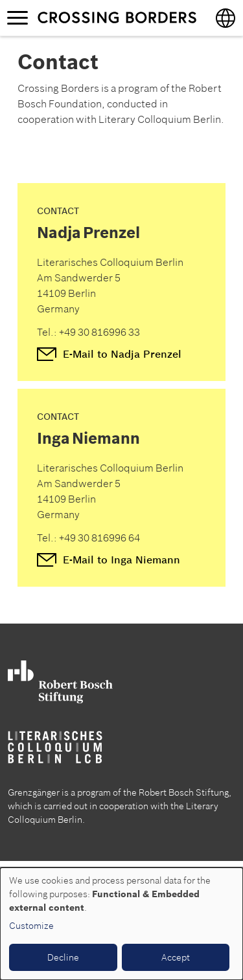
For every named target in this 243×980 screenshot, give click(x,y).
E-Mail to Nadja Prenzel (122, 354)
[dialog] (121, 924)
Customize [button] (31, 926)
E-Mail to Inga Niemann (121, 560)
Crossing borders (116, 17)
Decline (63, 957)
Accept (176, 957)
